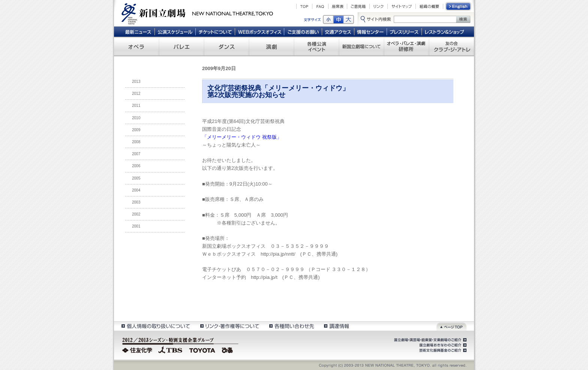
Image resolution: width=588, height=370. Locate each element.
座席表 (338, 6)
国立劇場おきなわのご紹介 (442, 345)
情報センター (371, 31)
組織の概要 (429, 6)
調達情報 (337, 326)
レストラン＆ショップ (445, 31)
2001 (136, 226)
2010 (136, 118)
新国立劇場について (361, 46)
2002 (136, 214)
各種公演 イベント (316, 46)
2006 (136, 166)
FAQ (320, 6)
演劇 (271, 46)
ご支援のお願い (303, 31)
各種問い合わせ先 (291, 326)
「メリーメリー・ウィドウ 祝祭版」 (242, 137)
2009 (136, 130)
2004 (136, 190)
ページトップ (451, 326)
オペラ (136, 46)
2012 (136, 94)
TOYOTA (202, 349)
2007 (136, 154)
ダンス (226, 46)
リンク (379, 6)
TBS (170, 349)
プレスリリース (404, 31)
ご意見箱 (358, 6)
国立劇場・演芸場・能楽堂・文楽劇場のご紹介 (430, 340)
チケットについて (215, 31)
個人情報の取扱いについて (155, 326)
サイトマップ (402, 6)
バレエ (181, 46)
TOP (304, 6)
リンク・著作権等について (229, 326)
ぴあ (228, 349)
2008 (136, 142)
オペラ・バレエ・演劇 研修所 (406, 46)
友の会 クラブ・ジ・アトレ (451, 46)
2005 (136, 178)
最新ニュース (138, 31)
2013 (136, 82)
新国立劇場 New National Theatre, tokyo (197, 13)
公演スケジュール (175, 31)
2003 (136, 202)
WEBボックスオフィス (260, 31)
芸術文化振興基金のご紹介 (442, 351)
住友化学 (138, 349)
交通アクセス (338, 31)
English (459, 6)
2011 (136, 106)
